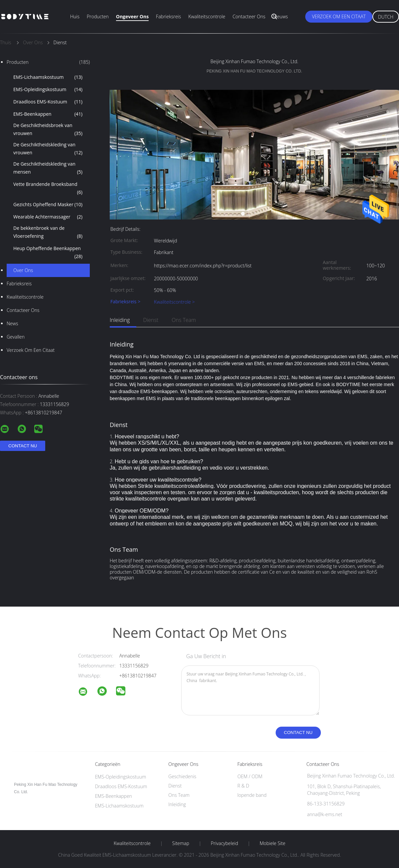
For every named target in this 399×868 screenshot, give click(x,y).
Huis (75, 16)
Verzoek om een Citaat (339, 16)
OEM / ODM (250, 776)
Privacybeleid (224, 843)
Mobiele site (272, 843)
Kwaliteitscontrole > (174, 302)
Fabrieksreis (168, 16)
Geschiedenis (182, 776)
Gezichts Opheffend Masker (48, 205)
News (12, 323)
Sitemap (181, 843)
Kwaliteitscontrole (207, 16)
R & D (243, 786)
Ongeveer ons (132, 16)
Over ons (23, 270)
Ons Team (184, 320)
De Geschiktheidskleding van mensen (48, 168)
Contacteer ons (249, 16)
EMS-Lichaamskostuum (48, 77)
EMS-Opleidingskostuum (48, 89)
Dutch (386, 17)
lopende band (252, 795)
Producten (98, 16)
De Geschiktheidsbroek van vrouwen (48, 130)
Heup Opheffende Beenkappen (48, 253)
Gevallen (16, 337)
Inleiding (120, 320)
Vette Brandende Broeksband (48, 189)
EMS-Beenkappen (48, 114)
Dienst (151, 320)
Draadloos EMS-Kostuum (48, 102)
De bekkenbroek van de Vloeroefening (48, 232)
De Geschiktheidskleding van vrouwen (48, 149)
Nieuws (280, 16)
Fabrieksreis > (125, 302)
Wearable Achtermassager (48, 217)
